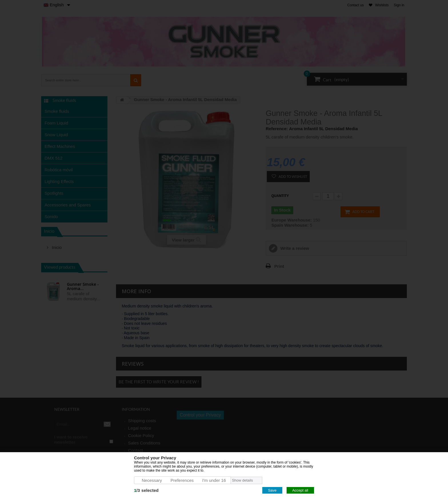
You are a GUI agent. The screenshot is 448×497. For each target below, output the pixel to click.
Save (272, 490)
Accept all (300, 490)
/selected (146, 490)
